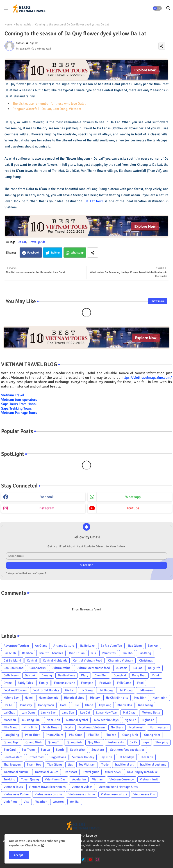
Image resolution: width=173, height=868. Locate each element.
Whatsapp (77, 253)
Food (140, 683)
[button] (157, 8)
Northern (117, 727)
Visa (26, 802)
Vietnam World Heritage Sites (118, 787)
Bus (93, 653)
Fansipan (87, 683)
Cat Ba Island (12, 661)
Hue (76, 705)
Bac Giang (135, 646)
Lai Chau (9, 713)
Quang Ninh (34, 742)
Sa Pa (133, 742)
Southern (98, 750)
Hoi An (8, 705)
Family (43, 683)
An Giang (41, 646)
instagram (46, 508)
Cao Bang (145, 653)
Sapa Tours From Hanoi (19, 404)
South (60, 750)
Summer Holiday (83, 757)
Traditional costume (153, 765)
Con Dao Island (14, 668)
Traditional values (47, 772)
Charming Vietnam (121, 661)
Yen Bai (75, 802)
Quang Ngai (11, 742)
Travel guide (24, 25)
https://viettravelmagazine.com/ (147, 378)
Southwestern (13, 757)
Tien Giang (55, 765)
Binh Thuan (77, 653)
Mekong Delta (151, 713)
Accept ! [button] (19, 855)
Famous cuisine (65, 683)
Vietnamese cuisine (82, 794)
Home (8, 25)
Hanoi (29, 698)
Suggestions (58, 757)
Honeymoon (46, 705)
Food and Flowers (15, 690)
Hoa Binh (140, 698)
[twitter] (83, 860)
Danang (47, 675)
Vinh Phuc (11, 802)
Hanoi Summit (48, 698)
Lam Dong (28, 713)
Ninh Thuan (51, 727)
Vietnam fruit (149, 779)
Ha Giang (86, 690)
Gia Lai (70, 690)
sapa (146, 742)
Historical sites (74, 698)
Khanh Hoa (125, 705)
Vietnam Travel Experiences (47, 787)
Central (32, 661)
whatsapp (133, 497)
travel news (113, 772)
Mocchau (10, 720)
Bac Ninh (10, 653)
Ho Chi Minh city (117, 698)
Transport (71, 772)
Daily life (154, 668)
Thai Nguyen (12, 765)
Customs (122, 668)
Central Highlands (55, 661)
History (95, 698)
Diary (85, 675)
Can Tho (127, 653)
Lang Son (68, 713)
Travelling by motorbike (142, 772)
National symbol (77, 720)
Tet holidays (126, 757)
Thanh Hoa (34, 765)
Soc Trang (28, 750)
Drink (156, 675)
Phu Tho (94, 735)
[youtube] (90, 860)
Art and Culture (64, 646)
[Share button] (93, 253)
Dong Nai (120, 675)
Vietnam (98, 779)
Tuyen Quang (30, 779)
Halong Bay (11, 698)
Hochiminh (160, 698)
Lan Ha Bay (48, 713)
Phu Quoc (76, 735)
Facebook (33, 253)
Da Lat (22, 242)
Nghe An (130, 720)
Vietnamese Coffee (16, 794)
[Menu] (6, 8)
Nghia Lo (148, 720)
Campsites (109, 653)
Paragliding (11, 735)
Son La (45, 750)
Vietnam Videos (82, 787)
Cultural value (61, 668)
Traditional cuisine (16, 772)
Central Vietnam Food (88, 661)
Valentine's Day (55, 779)
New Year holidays (106, 720)
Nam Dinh (53, 720)
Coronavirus (38, 668)
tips (70, 765)
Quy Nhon (95, 742)
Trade (105, 765)
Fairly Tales (25, 683)
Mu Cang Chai (31, 720)
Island (89, 705)
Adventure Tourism (16, 646)
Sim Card (10, 750)
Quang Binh (130, 735)
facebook (47, 497)
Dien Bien (101, 675)
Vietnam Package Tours (19, 413)
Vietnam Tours (13, 787)
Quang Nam (152, 735)
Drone (8, 683)
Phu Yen (111, 735)
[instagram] (97, 860)
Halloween (146, 690)
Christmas (146, 661)
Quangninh (74, 742)
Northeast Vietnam (92, 727)
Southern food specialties (127, 750)
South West (78, 750)
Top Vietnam (87, 765)
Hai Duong (106, 690)
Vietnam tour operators (19, 400)
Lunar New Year (106, 713)
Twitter (55, 253)
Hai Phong (126, 690)
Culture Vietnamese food (93, 668)
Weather (41, 802)
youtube (133, 508)
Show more (158, 301)
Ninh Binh (30, 727)
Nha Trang (10, 727)
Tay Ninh (106, 757)
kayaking (105, 705)
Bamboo (27, 653)
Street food (36, 757)
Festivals (105, 683)
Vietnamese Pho (144, 794)
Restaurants (116, 742)
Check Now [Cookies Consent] (33, 845)
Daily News (11, 675)
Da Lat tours (94, 201)
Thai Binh (147, 757)
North (69, 727)
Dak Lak (30, 675)
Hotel (64, 705)
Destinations (66, 675)
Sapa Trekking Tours (16, 408)
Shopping (162, 742)
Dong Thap (139, 675)
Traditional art (124, 765)
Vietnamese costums (49, 794)
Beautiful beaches (51, 653)
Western (58, 802)
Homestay (25, 705)
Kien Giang (145, 705)
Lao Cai (85, 713)
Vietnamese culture (114, 794)
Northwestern (159, 727)
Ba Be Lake (87, 646)
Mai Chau (129, 713)
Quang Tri (54, 742)
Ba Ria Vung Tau (111, 646)
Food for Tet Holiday (46, 690)
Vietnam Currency (122, 779)
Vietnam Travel (13, 395)
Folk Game (124, 683)
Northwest (136, 727)
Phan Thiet (32, 735)
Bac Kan (153, 646)
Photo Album (54, 735)
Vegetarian (79, 779)
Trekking (9, 779)
